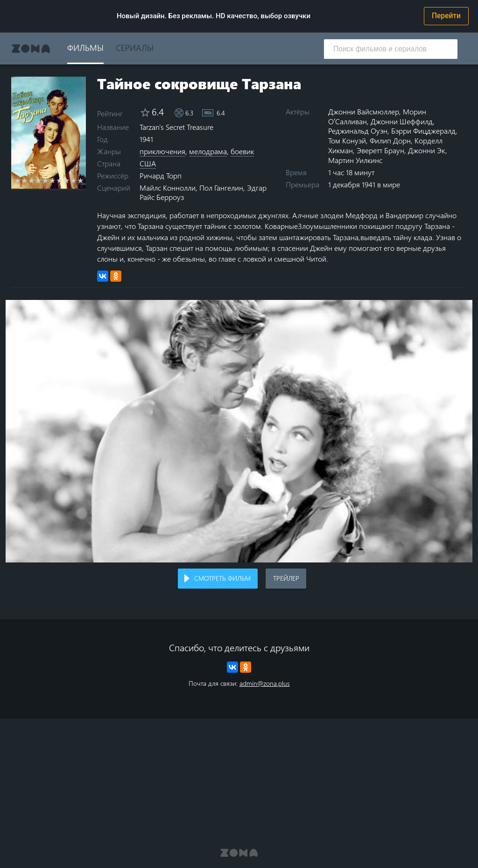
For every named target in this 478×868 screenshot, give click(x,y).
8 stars (67, 180)
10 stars (81, 180)
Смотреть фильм (222, 578)
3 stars (32, 180)
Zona (31, 49)
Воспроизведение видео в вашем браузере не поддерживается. (239, 431)
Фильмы (85, 47)
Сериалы (135, 47)
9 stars (74, 180)
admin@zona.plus (265, 683)
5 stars (46, 180)
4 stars (39, 180)
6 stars (53, 180)
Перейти (446, 16)
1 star (18, 180)
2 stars (25, 180)
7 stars (60, 180)
